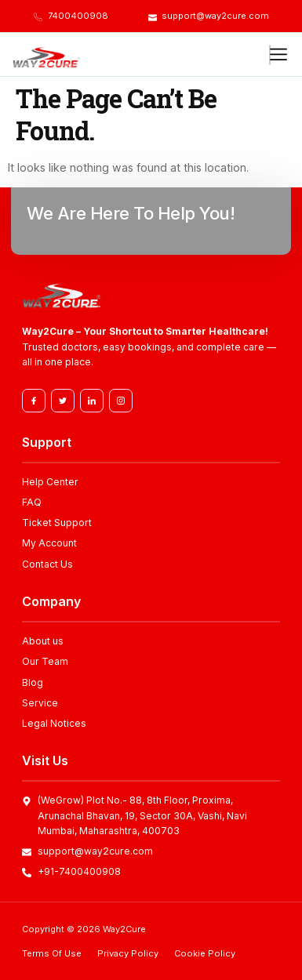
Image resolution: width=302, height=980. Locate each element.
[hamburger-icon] (270, 55)
